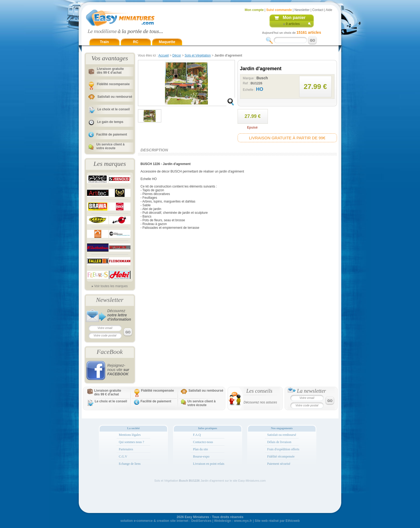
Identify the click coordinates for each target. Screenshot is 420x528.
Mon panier (294, 18)
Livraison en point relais (209, 464)
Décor (177, 55)
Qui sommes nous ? (132, 442)
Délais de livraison (279, 442)
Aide (329, 10)
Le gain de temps (110, 122)
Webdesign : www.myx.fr (233, 521)
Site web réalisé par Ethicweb (277, 521)
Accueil (164, 55)
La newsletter (312, 391)
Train (104, 42)
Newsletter (302, 10)
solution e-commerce (136, 521)
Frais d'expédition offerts (283, 449)
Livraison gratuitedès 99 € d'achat (110, 71)
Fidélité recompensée (113, 84)
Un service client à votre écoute (110, 146)
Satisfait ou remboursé (115, 97)
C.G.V (123, 456)
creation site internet (172, 521)
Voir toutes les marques (111, 286)
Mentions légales (130, 435)
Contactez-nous (203, 442)
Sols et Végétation (198, 55)
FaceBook (110, 352)
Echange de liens (130, 464)
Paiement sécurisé (279, 464)
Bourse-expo (201, 456)
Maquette (167, 42)
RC (136, 42)
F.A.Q (197, 435)
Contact (318, 10)
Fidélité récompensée (281, 456)
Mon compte (254, 10)
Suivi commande (279, 10)
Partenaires (126, 449)
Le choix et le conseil (114, 109)
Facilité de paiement (112, 134)
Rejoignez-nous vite (118, 370)
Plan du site (201, 449)
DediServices (201, 521)
